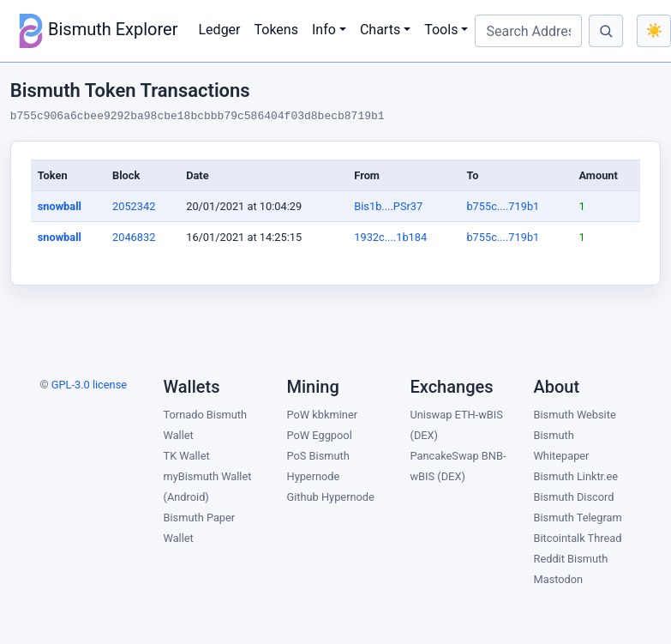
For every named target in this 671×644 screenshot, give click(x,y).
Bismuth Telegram (578, 518)
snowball (60, 206)
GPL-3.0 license (89, 385)
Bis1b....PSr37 (388, 206)
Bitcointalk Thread (578, 538)
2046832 (134, 237)
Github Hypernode (331, 497)
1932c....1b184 (390, 237)
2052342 (134, 206)
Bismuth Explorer (96, 31)
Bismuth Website (575, 415)
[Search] (606, 31)
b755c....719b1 (503, 206)
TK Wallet (187, 456)
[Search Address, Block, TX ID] (528, 31)
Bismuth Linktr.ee (576, 476)
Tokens (276, 30)
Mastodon (559, 579)
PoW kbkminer (323, 415)
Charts (380, 30)
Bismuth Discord (574, 497)
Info (324, 30)
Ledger (220, 30)
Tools (441, 30)
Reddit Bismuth (571, 559)
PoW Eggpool (320, 435)
